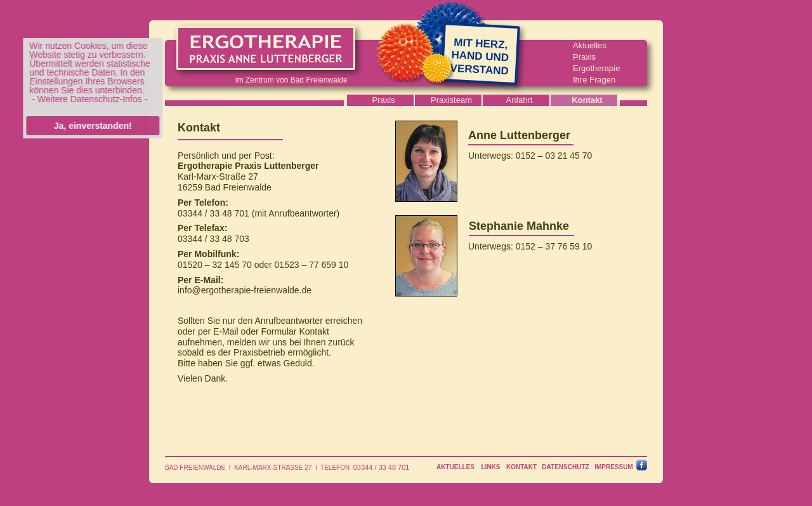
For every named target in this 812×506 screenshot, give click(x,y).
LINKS (491, 467)
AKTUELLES (455, 467)
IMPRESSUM (614, 467)
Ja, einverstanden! (90, 126)
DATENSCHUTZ (565, 467)
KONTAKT (521, 467)
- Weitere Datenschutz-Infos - (88, 99)
